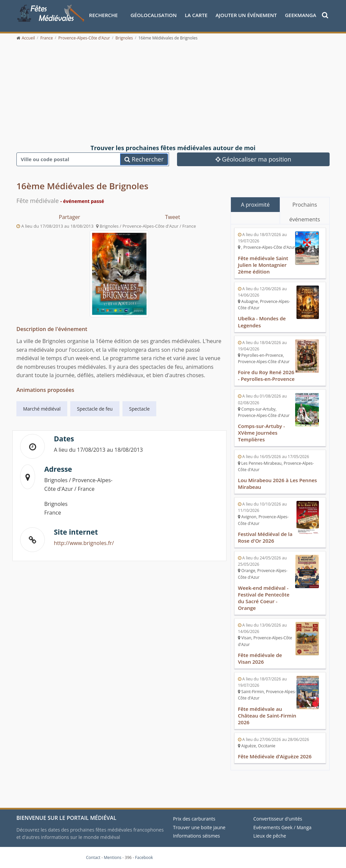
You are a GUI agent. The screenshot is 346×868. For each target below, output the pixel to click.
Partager (70, 217)
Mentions (113, 857)
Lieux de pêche (270, 836)
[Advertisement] (173, 93)
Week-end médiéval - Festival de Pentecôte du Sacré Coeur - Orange (264, 598)
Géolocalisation (154, 15)
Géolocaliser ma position (253, 159)
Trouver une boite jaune (199, 827)
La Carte (196, 15)
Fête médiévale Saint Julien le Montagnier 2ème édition (263, 265)
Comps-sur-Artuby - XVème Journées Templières (262, 433)
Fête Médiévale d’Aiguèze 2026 (275, 756)
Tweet (172, 217)
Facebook (144, 857)
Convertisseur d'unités (278, 819)
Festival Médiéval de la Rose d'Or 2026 (265, 537)
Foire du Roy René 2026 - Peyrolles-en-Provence (266, 375)
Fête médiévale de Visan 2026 (260, 658)
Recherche (103, 15)
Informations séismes (196, 836)
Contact (93, 857)
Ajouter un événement (246, 15)
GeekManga (300, 15)
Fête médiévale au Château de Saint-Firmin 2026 (267, 716)
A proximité (255, 205)
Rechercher (144, 159)
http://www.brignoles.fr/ (84, 543)
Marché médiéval (42, 409)
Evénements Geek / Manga (282, 827)
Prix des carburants (194, 819)
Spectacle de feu (95, 409)
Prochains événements (305, 206)
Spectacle (140, 409)
